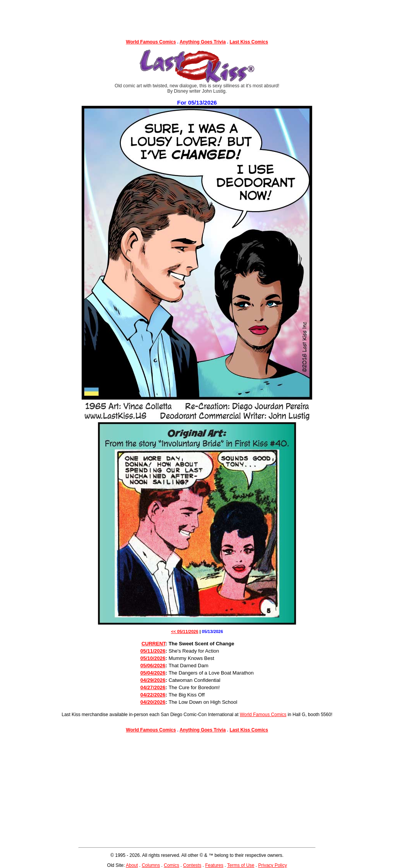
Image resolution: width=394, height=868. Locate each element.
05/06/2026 (153, 666)
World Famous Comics (151, 42)
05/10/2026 (153, 658)
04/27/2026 (153, 687)
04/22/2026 (153, 695)
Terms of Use (241, 865)
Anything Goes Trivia (203, 42)
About (132, 865)
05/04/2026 (153, 673)
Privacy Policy (273, 865)
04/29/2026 (153, 680)
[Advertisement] (197, 17)
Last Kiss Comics (249, 42)
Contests (192, 865)
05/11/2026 (153, 651)
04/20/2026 (153, 702)
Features (214, 865)
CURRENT (154, 644)
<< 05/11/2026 (184, 631)
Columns (151, 865)
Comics (172, 865)
